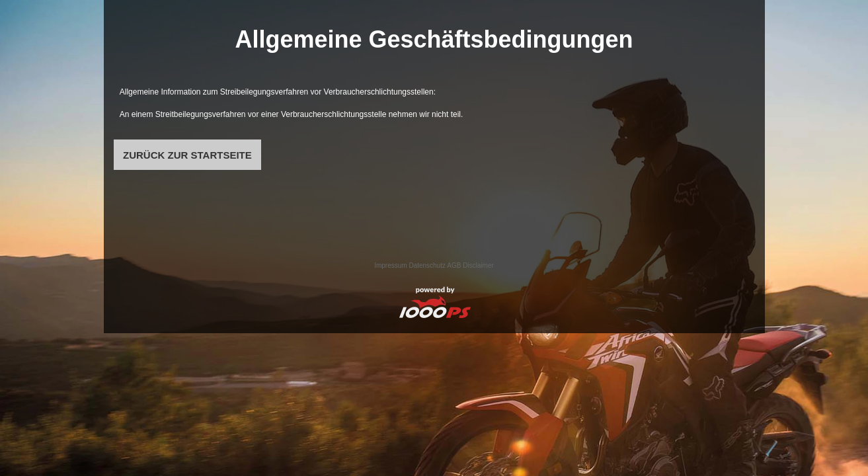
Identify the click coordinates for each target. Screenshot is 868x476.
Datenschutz (427, 265)
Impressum (390, 265)
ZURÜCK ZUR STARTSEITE (187, 155)
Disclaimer (478, 265)
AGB (454, 265)
